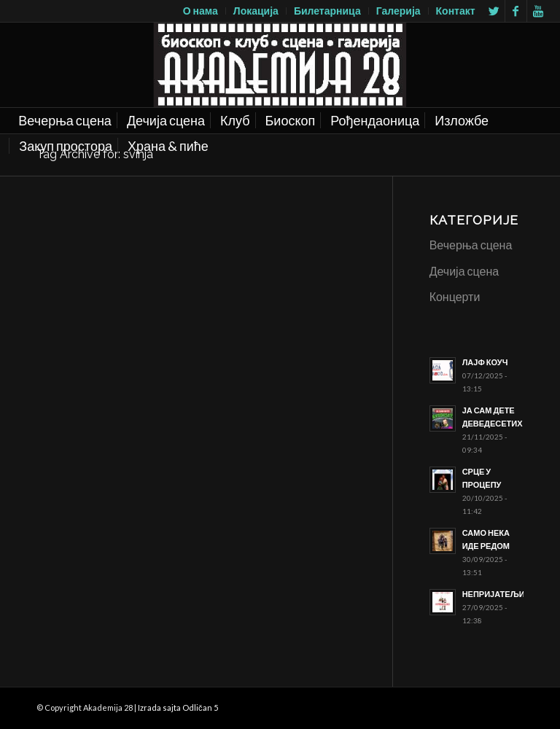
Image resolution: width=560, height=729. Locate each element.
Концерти (455, 296)
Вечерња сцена (471, 245)
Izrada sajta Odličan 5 (178, 707)
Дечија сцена (464, 271)
